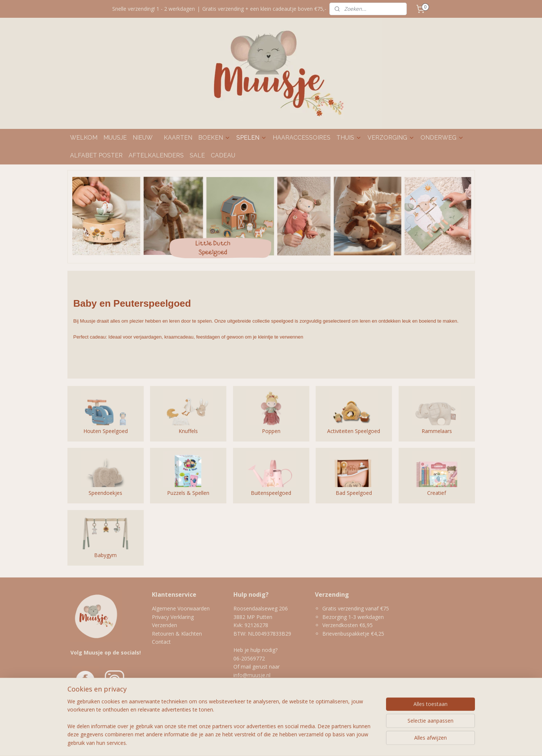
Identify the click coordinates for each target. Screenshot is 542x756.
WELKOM (84, 138)
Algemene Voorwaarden (181, 608)
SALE (197, 155)
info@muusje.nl (253, 675)
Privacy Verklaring (173, 617)
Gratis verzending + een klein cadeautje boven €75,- (264, 9)
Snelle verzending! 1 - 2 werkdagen (154, 9)
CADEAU (223, 155)
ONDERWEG (442, 138)
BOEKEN (214, 138)
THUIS (349, 138)
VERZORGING (391, 138)
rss (252, 742)
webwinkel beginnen (280, 742)
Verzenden (164, 625)
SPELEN (252, 138)
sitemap (237, 742)
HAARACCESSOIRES (302, 138)
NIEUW (143, 138)
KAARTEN (178, 138)
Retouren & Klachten (177, 634)
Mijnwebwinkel (345, 742)
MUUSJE (115, 138)
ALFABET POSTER (96, 155)
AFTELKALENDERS (156, 155)
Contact (161, 642)
